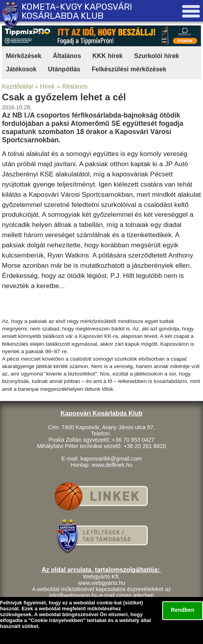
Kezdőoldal (17, 86)
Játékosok (21, 69)
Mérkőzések (24, 56)
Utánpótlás (64, 69)
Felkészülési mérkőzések (129, 69)
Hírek (47, 86)
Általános (67, 56)
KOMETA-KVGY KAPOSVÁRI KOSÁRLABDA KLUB (77, 11)
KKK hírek (108, 56)
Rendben (183, 610)
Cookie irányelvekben (57, 620)
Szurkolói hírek (157, 56)
